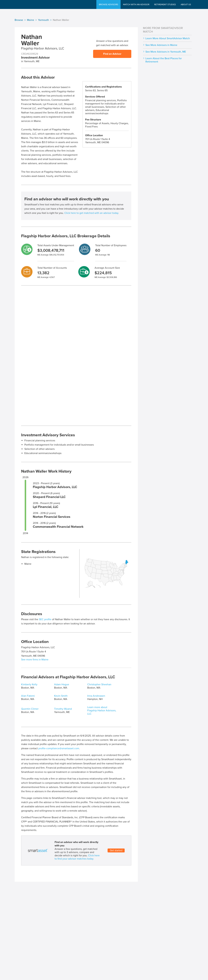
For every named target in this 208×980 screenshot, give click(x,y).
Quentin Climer (30, 709)
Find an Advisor (112, 54)
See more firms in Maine (35, 660)
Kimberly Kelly (29, 684)
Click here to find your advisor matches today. (77, 857)
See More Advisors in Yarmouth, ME (166, 52)
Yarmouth (43, 20)
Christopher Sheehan (99, 684)
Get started (116, 850)
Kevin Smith (61, 696)
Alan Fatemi (28, 696)
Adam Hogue (62, 684)
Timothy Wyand (63, 709)
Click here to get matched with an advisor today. (92, 213)
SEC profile (45, 619)
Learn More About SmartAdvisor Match (168, 38)
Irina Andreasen (96, 696)
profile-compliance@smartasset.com (59, 748)
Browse (19, 20)
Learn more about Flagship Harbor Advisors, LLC (102, 711)
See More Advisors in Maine (161, 45)
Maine (31, 20)
